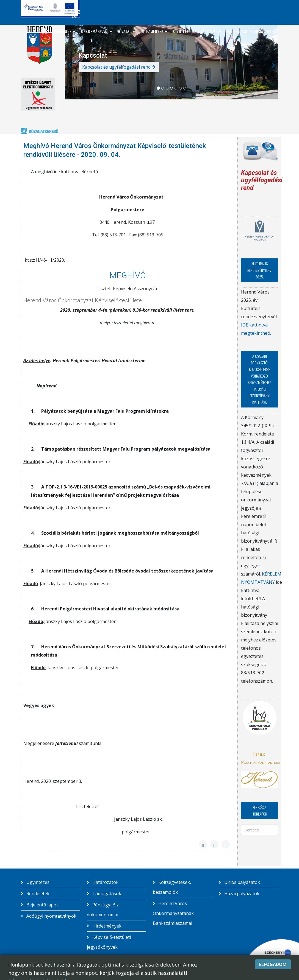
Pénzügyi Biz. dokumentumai (103, 910)
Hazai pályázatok (241, 894)
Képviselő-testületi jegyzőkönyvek (109, 942)
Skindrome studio (236, 970)
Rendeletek (37, 894)
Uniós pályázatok (242, 882)
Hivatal (125, 31)
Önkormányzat (95, 31)
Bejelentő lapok (42, 905)
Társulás (209, 31)
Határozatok (105, 882)
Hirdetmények (106, 926)
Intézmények (152, 31)
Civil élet (182, 31)
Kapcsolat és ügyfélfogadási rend (119, 67)
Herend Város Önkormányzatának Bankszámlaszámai (173, 913)
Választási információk (249, 31)
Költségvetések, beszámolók (172, 887)
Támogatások (106, 894)
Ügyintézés (37, 882)
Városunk (63, 31)
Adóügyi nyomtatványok (51, 916)
